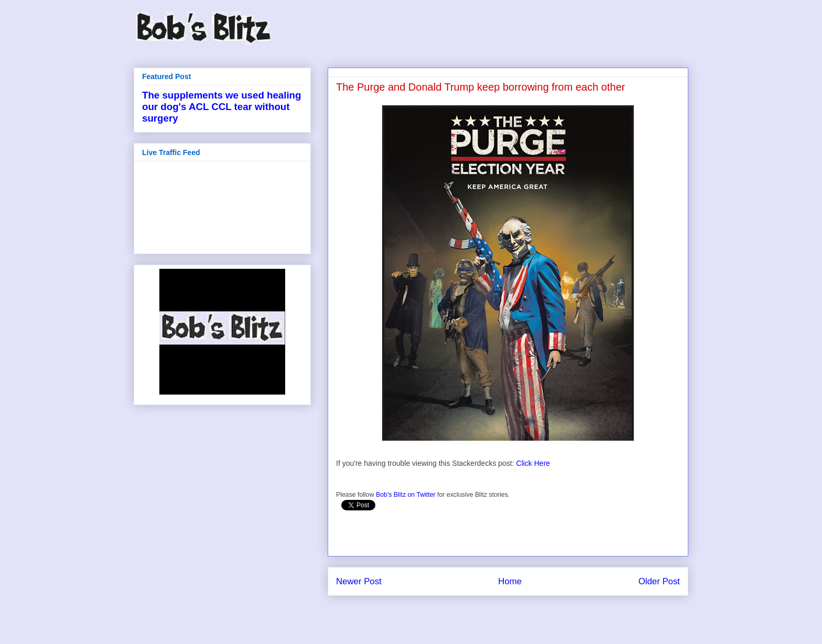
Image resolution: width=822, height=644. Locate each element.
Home (510, 581)
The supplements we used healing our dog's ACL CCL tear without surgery (221, 107)
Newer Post (359, 581)
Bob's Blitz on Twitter (406, 495)
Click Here (533, 463)
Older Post (659, 581)
